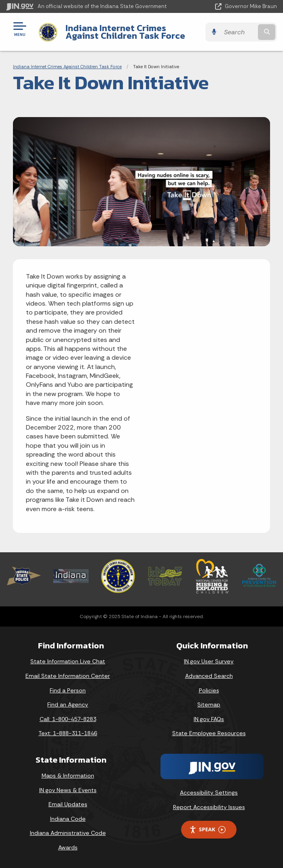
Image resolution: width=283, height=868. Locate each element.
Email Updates (68, 804)
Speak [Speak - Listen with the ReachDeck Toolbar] (207, 829)
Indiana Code (68, 819)
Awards (68, 847)
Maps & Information (68, 776)
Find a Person (68, 690)
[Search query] (238, 32)
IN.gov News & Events (68, 790)
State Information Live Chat (68, 661)
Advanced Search (209, 676)
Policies (209, 690)
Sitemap (209, 704)
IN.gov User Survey (209, 661)
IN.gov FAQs (209, 719)
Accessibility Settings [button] (209, 793)
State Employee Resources (209, 733)
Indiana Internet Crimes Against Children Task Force (125, 32)
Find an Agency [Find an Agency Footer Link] (68, 704)
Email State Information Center (68, 676)
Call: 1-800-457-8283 (68, 719)
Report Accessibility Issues (209, 807)
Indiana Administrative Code (68, 833)
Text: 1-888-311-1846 (68, 733)
